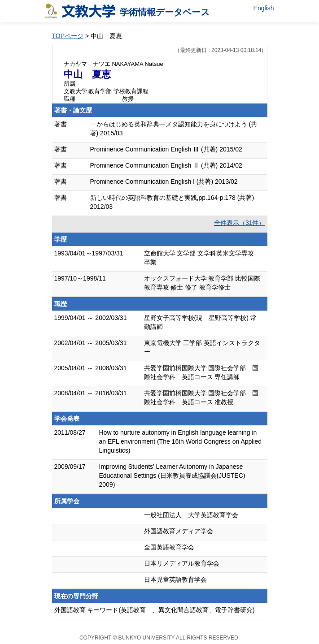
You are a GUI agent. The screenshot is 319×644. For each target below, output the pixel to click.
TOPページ (68, 36)
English (264, 8)
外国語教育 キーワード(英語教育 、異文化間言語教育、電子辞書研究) (155, 610)
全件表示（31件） (240, 223)
